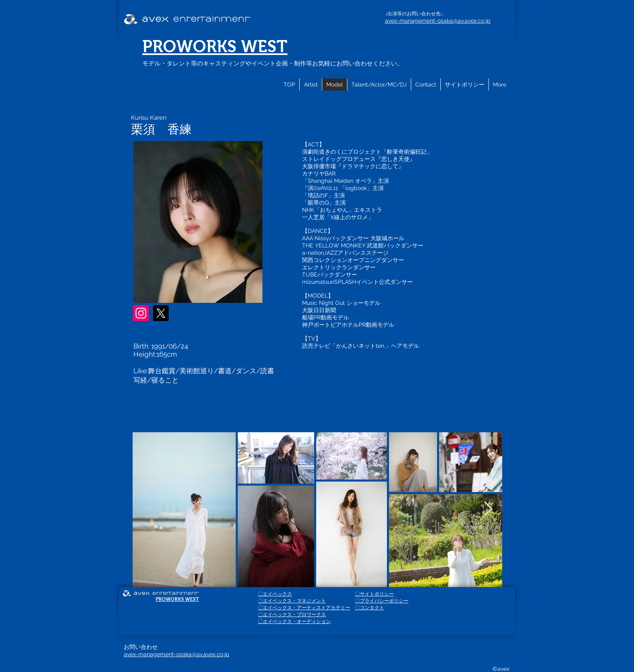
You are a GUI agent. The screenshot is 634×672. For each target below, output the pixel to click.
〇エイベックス (275, 594)
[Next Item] (488, 509)
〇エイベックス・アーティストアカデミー (304, 608)
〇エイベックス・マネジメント (292, 601)
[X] (161, 313)
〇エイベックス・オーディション (294, 621)
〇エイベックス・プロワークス (292, 615)
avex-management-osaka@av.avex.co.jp (438, 21)
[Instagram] (141, 313)
